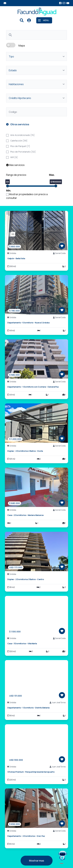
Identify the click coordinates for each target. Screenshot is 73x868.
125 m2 (11, 459)
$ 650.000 (15, 824)
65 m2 (11, 844)
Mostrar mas (37, 861)
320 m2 (12, 651)
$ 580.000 (14, 375)
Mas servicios (15, 165)
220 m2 (12, 780)
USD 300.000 (16, 760)
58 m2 (11, 716)
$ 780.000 (14, 311)
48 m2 (11, 331)
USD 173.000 (16, 567)
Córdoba (12, 253)
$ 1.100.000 (15, 632)
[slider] (8, 186)
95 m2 (11, 587)
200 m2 (12, 266)
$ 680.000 (15, 503)
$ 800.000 (15, 246)
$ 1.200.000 (15, 439)
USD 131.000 (16, 696)
